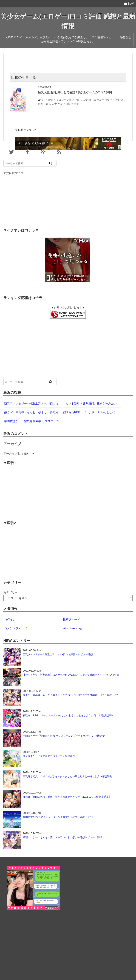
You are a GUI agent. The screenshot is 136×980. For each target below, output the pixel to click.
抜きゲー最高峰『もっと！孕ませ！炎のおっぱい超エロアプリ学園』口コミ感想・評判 (59, 412)
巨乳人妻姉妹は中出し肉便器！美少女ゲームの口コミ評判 (75, 92)
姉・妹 (92, 100)
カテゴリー (10, 592)
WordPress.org (72, 628)
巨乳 (41, 104)
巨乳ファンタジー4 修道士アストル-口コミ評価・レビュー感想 (44, 403)
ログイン (10, 619)
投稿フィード (71, 619)
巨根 (76, 104)
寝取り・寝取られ (115, 100)
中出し (78, 100)
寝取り (69, 104)
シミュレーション (64, 100)
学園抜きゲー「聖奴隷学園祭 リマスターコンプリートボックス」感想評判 (51, 421)
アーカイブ (10, 453)
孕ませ (100, 100)
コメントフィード (16, 628)
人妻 (85, 100)
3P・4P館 (48, 100)
